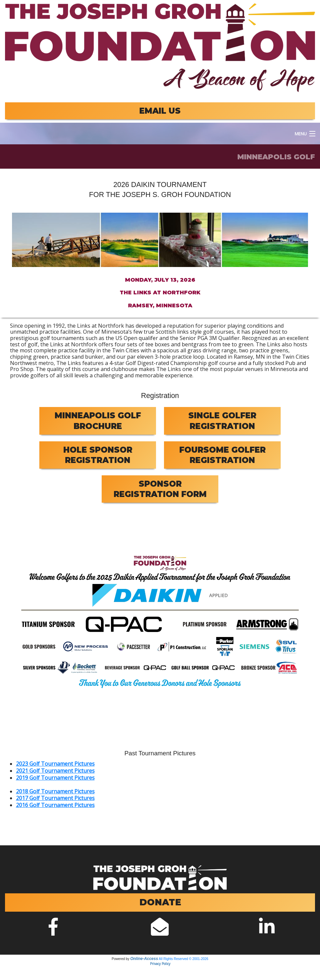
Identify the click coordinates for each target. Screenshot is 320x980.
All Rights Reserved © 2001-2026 (183, 959)
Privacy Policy (160, 964)
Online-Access (144, 959)
